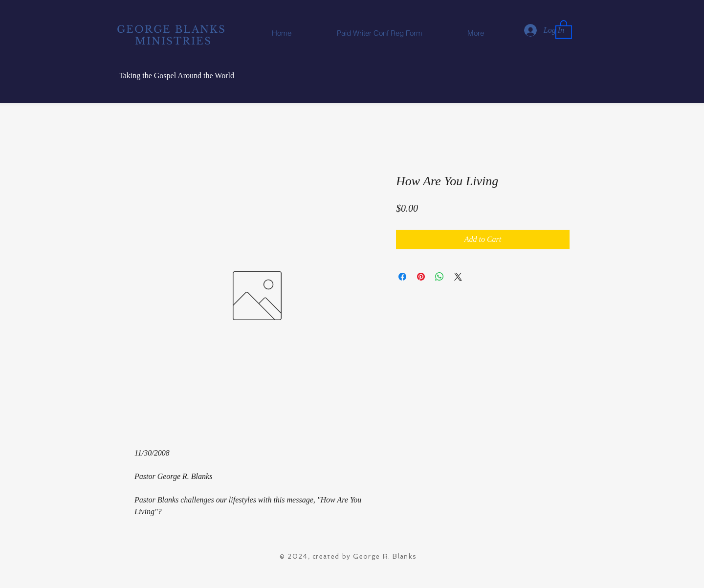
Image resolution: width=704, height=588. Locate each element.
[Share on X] (458, 277)
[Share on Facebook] (402, 277)
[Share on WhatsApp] (440, 277)
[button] (564, 29)
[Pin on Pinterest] (421, 277)
